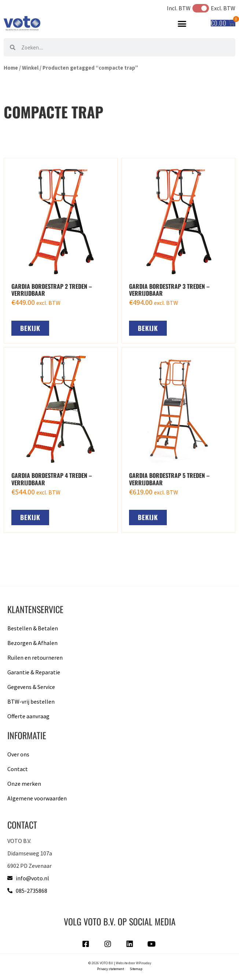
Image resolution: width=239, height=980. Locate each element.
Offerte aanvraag (28, 716)
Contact (18, 769)
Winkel (30, 68)
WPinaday (144, 963)
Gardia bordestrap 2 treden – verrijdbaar (52, 290)
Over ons (18, 754)
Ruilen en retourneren (35, 657)
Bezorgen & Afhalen (32, 643)
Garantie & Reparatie (34, 672)
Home (11, 68)
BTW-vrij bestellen (31, 701)
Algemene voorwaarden (37, 798)
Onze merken (24, 784)
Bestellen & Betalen (33, 628)
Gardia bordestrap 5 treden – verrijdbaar (169, 479)
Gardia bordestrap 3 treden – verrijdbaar (169, 290)
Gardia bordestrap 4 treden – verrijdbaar (52, 479)
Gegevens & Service (31, 687)
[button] (182, 23)
